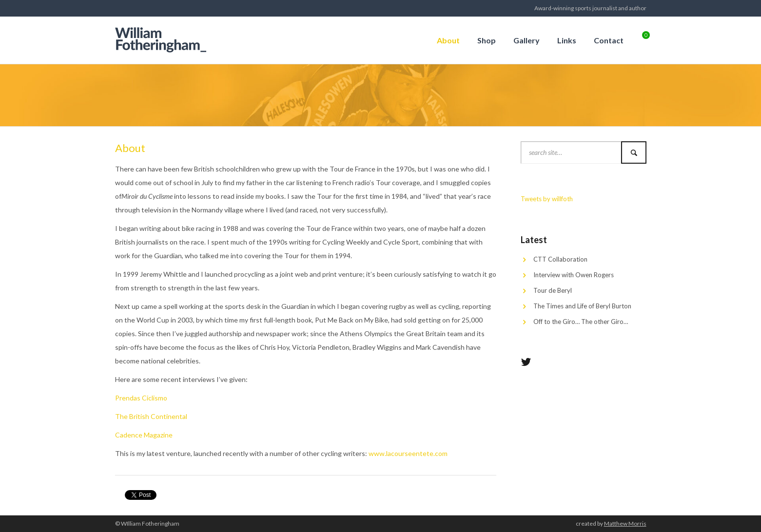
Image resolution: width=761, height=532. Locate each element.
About (448, 40)
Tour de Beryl (553, 290)
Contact (609, 40)
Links (567, 40)
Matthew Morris (625, 523)
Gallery (527, 40)
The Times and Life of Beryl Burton (582, 306)
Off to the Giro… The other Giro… (581, 322)
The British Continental (151, 416)
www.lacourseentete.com (408, 453)
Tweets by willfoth (547, 199)
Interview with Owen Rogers (574, 275)
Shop (487, 40)
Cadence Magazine (144, 435)
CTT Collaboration (560, 259)
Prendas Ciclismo (141, 398)
